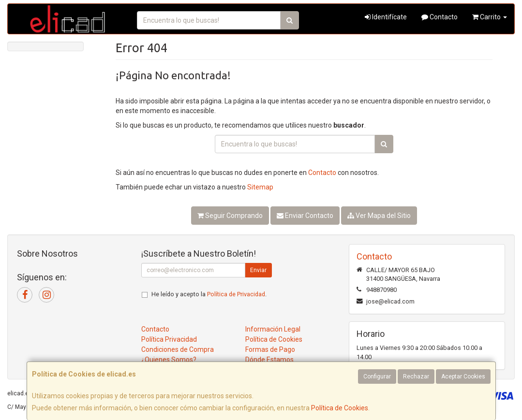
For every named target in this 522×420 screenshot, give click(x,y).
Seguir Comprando (230, 216)
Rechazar (416, 377)
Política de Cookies (340, 408)
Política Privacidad (169, 339)
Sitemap (260, 187)
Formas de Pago (270, 349)
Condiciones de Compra (178, 349)
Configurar (377, 377)
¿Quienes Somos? (169, 360)
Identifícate (386, 17)
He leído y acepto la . (209, 294)
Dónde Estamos (269, 360)
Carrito (490, 17)
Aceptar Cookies (463, 377)
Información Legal (273, 329)
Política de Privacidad (236, 294)
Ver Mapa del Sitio (379, 216)
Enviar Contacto (305, 216)
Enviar (258, 270)
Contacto (440, 17)
